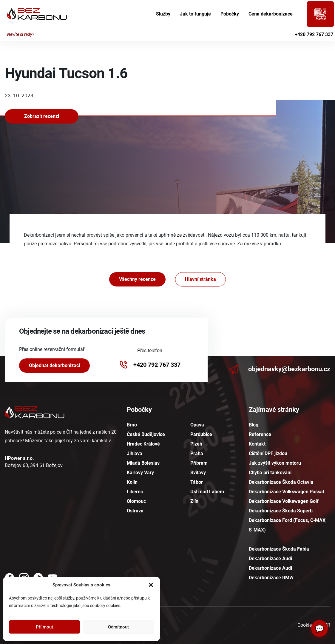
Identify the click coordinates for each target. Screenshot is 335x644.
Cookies (306, 625)
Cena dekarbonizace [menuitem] (271, 14)
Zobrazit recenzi (42, 116)
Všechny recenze (137, 279)
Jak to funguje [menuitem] (195, 14)
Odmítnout (118, 627)
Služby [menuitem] (163, 14)
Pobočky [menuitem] (230, 14)
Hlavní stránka (200, 279)
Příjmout (44, 627)
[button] (151, 585)
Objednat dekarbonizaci (54, 365)
